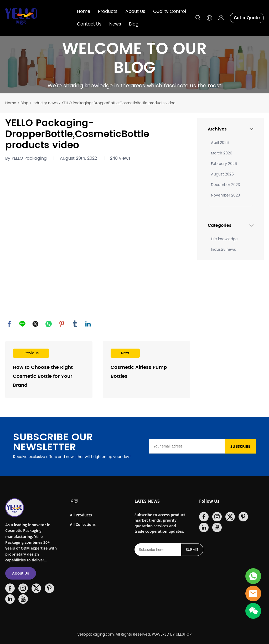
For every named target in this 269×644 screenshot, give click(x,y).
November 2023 (225, 195)
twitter (35, 324)
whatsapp (49, 324)
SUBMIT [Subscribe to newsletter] (192, 550)
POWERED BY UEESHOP (172, 634)
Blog (134, 24)
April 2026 (220, 143)
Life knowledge (224, 239)
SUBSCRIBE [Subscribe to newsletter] (240, 446)
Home (84, 12)
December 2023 (225, 185)
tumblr (75, 324)
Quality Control (170, 12)
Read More (49, 370)
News (115, 24)
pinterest (62, 324)
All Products (81, 515)
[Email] (187, 446)
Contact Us (89, 24)
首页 (74, 501)
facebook (9, 324)
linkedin (88, 324)
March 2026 (222, 153)
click (134, 65)
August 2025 (222, 174)
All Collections (83, 524)
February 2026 (224, 164)
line (22, 324)
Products (108, 12)
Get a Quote (247, 18)
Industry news (45, 103)
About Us (135, 12)
